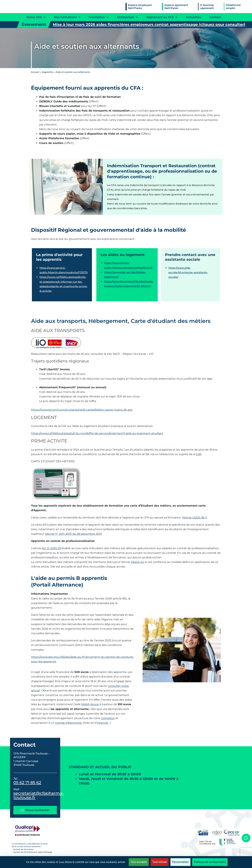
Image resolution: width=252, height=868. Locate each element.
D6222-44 (137, 562)
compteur (108, 718)
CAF (199, 454)
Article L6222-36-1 (195, 518)
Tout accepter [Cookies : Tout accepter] (139, 862)
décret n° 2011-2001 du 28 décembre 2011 (73, 534)
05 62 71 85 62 (27, 783)
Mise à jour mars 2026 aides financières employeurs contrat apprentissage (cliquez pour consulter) (149, 25)
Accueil (35, 72)
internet (102, 723)
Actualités (193, 17)
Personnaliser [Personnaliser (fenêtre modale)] (180, 862)
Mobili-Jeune (90, 704)
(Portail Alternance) (57, 585)
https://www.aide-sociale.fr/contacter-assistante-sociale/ (188, 272)
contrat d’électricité (68, 723)
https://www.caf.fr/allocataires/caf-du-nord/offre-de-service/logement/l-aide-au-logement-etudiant (97, 433)
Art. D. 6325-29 (51, 548)
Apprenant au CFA (162, 17)
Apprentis (47, 72)
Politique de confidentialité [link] (210, 862)
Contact (215, 17)
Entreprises (127, 17)
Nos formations (67, 17)
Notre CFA (36, 17)
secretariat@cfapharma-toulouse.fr (38, 795)
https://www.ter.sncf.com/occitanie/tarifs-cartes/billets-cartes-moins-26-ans (82, 410)
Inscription (99, 17)
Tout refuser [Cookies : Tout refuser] (160, 862)
